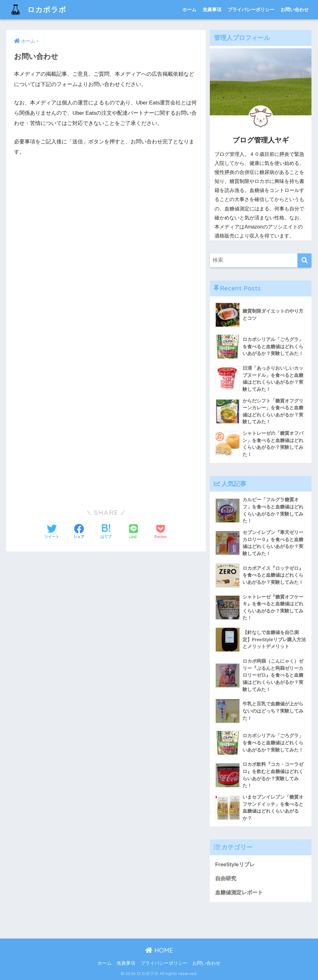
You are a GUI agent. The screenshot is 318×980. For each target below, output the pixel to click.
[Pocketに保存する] (160, 532)
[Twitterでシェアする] (52, 532)
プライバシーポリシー (251, 10)
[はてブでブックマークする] (106, 532)
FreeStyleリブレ (235, 865)
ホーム (189, 10)
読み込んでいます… (106, 330)
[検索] (304, 260)
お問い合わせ (295, 10)
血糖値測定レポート (239, 893)
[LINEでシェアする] (133, 532)
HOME (159, 950)
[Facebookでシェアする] (79, 532)
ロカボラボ (37, 10)
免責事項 (212, 10)
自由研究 (226, 879)
